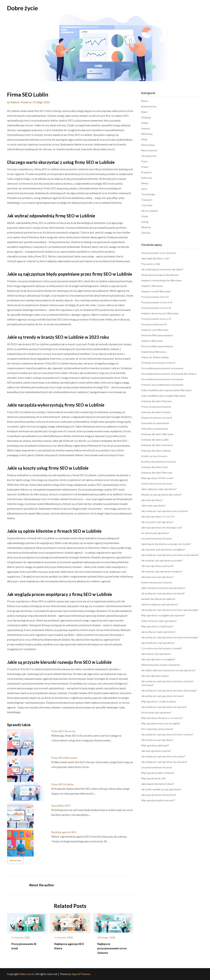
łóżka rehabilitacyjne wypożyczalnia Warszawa (166, 390)
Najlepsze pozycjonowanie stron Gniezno (112, 948)
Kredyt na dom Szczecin (154, 456)
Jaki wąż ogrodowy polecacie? (157, 566)
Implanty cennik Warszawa (156, 291)
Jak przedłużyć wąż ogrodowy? (158, 643)
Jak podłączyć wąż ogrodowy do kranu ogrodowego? (170, 610)
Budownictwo (149, 106)
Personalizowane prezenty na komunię (162, 368)
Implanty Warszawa (152, 286)
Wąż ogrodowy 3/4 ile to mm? (157, 478)
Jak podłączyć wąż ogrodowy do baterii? (163, 593)
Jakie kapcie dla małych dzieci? (158, 784)
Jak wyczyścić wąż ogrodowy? (157, 522)
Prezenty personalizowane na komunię (162, 385)
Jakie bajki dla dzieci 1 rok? (155, 258)
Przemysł (146, 172)
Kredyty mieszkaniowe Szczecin (159, 462)
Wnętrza (146, 227)
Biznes (145, 101)
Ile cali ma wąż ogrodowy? (155, 533)
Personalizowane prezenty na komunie (162, 379)
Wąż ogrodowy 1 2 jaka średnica (159, 701)
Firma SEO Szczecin (63, 731)
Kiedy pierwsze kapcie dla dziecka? (160, 275)
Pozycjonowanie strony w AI (157, 302)
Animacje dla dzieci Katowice (157, 445)
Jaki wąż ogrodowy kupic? (155, 676)
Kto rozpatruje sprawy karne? (157, 729)
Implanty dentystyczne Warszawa (160, 313)
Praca (144, 161)
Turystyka (147, 205)
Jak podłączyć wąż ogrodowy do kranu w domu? (167, 734)
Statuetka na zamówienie (155, 423)
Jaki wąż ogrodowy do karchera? (159, 795)
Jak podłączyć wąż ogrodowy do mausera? (164, 762)
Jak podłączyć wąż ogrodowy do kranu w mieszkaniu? (170, 555)
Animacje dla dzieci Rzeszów (157, 401)
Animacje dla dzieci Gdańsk (156, 451)
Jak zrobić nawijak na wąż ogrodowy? (161, 789)
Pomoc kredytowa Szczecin (156, 407)
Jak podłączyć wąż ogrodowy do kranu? (163, 696)
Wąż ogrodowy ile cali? (153, 778)
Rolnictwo (147, 178)
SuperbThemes (81, 974)
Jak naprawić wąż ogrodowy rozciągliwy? (163, 549)
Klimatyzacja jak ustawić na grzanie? (161, 665)
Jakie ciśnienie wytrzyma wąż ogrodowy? (163, 588)
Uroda (145, 216)
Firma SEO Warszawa (64, 758)
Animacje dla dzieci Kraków (156, 412)
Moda (144, 139)
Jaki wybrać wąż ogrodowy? (156, 654)
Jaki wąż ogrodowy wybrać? (156, 751)
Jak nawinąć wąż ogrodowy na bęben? (162, 571)
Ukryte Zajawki (149, 211)
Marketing (15, 860)
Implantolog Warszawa (154, 352)
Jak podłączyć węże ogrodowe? (158, 632)
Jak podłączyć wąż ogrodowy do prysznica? (165, 511)
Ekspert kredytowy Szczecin (157, 418)
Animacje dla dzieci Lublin (155, 440)
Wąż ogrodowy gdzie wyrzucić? (158, 800)
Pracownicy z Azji (151, 264)
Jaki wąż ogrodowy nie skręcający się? (162, 527)
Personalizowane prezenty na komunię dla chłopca (169, 374)
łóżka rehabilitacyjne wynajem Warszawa (163, 396)
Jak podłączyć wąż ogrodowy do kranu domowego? (169, 690)
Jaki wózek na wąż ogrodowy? (157, 740)
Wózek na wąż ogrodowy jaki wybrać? (162, 495)
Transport (147, 200)
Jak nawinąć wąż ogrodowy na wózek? (162, 560)
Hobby (145, 123)
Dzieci (144, 112)
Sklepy (145, 183)
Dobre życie (22, 8)
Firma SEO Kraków (63, 784)
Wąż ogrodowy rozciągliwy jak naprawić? (163, 615)
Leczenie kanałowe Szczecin (157, 538)
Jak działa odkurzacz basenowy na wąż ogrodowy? (168, 670)
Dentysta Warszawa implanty (157, 335)
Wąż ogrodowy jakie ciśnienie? (158, 773)
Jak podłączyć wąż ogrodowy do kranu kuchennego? (170, 637)
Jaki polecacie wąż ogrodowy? (157, 577)
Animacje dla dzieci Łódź (154, 467)
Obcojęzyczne (149, 156)
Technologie (148, 194)
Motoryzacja (148, 145)
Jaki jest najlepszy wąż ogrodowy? (160, 604)
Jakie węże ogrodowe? (153, 506)
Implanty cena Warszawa (155, 330)
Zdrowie (146, 233)
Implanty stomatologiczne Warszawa (161, 280)
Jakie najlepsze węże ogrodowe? (159, 489)
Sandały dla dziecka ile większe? (158, 599)
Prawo (145, 167)
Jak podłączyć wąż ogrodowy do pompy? (163, 756)
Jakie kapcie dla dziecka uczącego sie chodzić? (166, 544)
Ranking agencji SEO (64, 832)
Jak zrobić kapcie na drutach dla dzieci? (162, 269)
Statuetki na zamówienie (155, 429)
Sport (144, 189)
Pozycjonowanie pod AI (154, 324)
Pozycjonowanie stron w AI (156, 308)
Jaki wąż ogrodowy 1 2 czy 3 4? (158, 516)
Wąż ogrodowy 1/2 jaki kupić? (157, 626)
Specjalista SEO (61, 806)
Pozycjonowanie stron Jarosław (159, 253)
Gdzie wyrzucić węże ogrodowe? (159, 621)
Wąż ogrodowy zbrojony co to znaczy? (162, 718)
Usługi (145, 222)
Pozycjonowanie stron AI (155, 297)
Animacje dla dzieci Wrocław (157, 473)
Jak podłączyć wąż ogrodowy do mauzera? (164, 707)
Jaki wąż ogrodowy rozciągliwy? (158, 659)
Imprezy (146, 128)
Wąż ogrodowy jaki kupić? (155, 745)
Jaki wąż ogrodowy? (152, 500)
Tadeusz (15, 102)
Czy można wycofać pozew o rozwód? (162, 648)
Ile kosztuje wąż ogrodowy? (156, 712)
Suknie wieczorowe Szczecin (157, 484)
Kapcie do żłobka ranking (155, 357)
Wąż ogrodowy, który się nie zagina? (161, 723)
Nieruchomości (149, 150)
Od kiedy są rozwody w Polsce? (158, 363)
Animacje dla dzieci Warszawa (157, 434)
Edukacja (146, 117)
